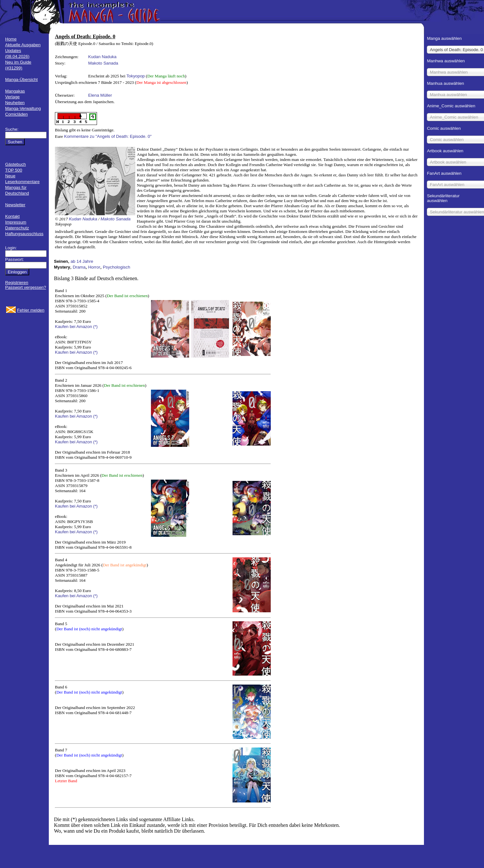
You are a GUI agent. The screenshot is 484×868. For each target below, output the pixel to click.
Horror (94, 267)
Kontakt (12, 216)
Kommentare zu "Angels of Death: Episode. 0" (108, 136)
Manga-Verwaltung (23, 108)
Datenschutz (17, 228)
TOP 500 (14, 170)
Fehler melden (31, 310)
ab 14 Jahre (82, 261)
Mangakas (15, 91)
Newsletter (15, 205)
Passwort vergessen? (26, 287)
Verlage (12, 97)
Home (11, 39)
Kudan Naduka (102, 57)
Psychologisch (116, 267)
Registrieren (17, 283)
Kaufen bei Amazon (74, 327)
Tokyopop (136, 76)
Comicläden (16, 114)
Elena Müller (100, 95)
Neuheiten (15, 103)
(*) (95, 327)
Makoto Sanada (103, 63)
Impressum (16, 222)
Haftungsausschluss (24, 234)
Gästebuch (15, 164)
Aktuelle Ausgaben (23, 45)
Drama (79, 267)
